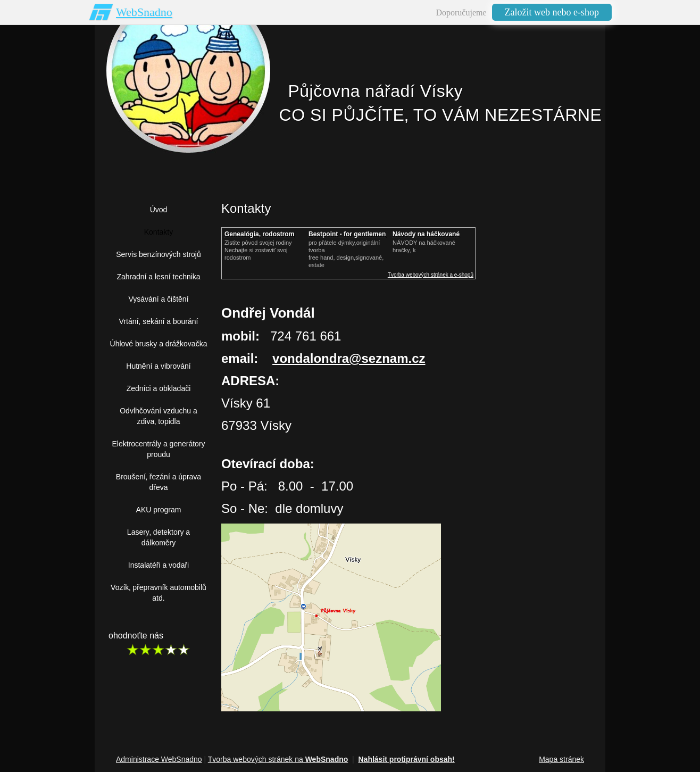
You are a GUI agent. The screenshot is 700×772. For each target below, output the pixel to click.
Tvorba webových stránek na (278, 759)
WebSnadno (144, 12)
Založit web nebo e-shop (552, 12)
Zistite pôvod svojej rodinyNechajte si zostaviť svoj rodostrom (258, 250)
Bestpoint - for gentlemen (347, 234)
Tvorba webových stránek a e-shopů (431, 275)
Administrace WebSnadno (159, 759)
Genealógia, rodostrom (259, 234)
